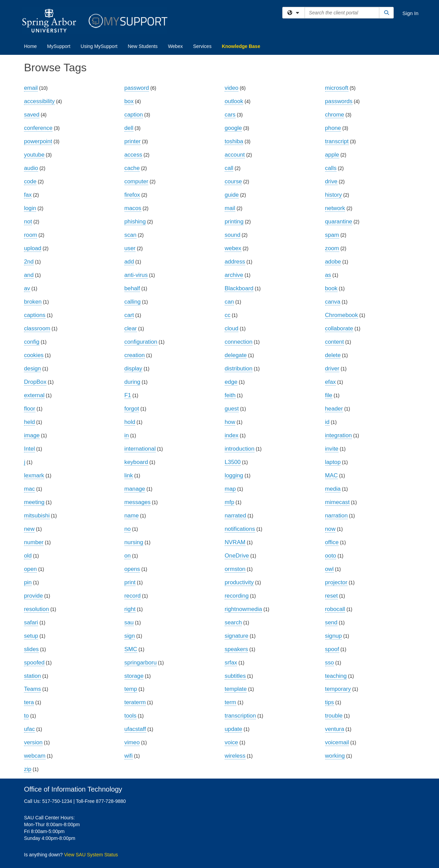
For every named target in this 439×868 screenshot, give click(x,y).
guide (232, 195)
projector (336, 582)
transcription (240, 716)
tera (29, 702)
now (330, 529)
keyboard (136, 462)
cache (132, 168)
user (130, 248)
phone (333, 128)
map (230, 489)
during (133, 382)
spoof (332, 649)
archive (234, 275)
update (233, 729)
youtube (34, 155)
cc (228, 315)
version (33, 742)
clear (131, 328)
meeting (34, 502)
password (137, 88)
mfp (229, 502)
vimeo (132, 742)
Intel (29, 449)
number (34, 542)
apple (332, 155)
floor (30, 409)
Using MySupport (99, 46)
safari (31, 622)
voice (231, 742)
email (31, 88)
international (140, 449)
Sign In (410, 13)
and (29, 275)
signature (236, 636)
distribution (239, 369)
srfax (231, 663)
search (233, 622)
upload (33, 248)
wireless (235, 756)
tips (330, 702)
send (331, 622)
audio (31, 168)
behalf (132, 288)
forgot (132, 409)
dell (129, 128)
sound (233, 235)
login (30, 208)
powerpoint (38, 141)
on (128, 556)
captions (35, 315)
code (30, 181)
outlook (234, 101)
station (32, 676)
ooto (331, 556)
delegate (236, 355)
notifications (240, 529)
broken (33, 302)
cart (129, 315)
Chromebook (342, 315)
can (229, 302)
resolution (37, 609)
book (331, 288)
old (28, 556)
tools (130, 716)
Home (30, 46)
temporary (338, 689)
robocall (335, 609)
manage (135, 489)
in (127, 435)
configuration (141, 342)
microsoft (337, 88)
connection (239, 342)
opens (132, 569)
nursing (134, 542)
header (334, 409)
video (232, 88)
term (230, 702)
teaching (336, 676)
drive (331, 181)
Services (202, 46)
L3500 (233, 462)
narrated (235, 516)
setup (31, 636)
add (129, 262)
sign (130, 636)
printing (234, 222)
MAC (331, 475)
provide (33, 596)
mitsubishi (37, 516)
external (34, 395)
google (233, 128)
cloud (232, 328)
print (130, 582)
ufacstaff (135, 729)
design (32, 369)
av (27, 288)
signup (334, 636)
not (28, 222)
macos (133, 208)
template (236, 689)
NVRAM (235, 542)
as (328, 275)
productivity (239, 582)
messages (138, 502)
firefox (132, 195)
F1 (128, 395)
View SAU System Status (91, 855)
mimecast (337, 502)
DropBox (35, 382)
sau (129, 622)
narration (336, 516)
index (232, 435)
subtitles (235, 676)
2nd (29, 262)
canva (333, 302)
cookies (34, 355)
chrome (335, 115)
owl (329, 569)
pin (28, 582)
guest (232, 409)
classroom (37, 328)
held (29, 422)
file (329, 395)
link (129, 475)
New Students (143, 46)
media (333, 489)
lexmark (34, 475)
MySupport (59, 46)
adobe (333, 262)
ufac (29, 729)
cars (230, 115)
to (26, 716)
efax (331, 382)
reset (331, 596)
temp (131, 689)
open (30, 569)
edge (231, 382)
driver (332, 369)
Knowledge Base (241, 46)
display (133, 369)
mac (29, 489)
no (128, 529)
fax (28, 195)
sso (330, 663)
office (332, 542)
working (335, 756)
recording (237, 596)
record (133, 596)
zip (28, 769)
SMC (131, 649)
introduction (240, 449)
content (335, 342)
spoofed (34, 663)
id (327, 422)
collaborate (339, 328)
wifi (129, 756)
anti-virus (136, 275)
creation (135, 355)
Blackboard (239, 288)
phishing (135, 222)
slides (31, 649)
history (334, 195)
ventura (335, 729)
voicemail (337, 742)
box (129, 101)
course (233, 181)
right (130, 609)
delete (333, 355)
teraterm (135, 702)
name (132, 516)
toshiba (234, 141)
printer (133, 141)
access (133, 155)
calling (133, 302)
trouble (334, 716)
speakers (236, 649)
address (235, 262)
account (235, 155)
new (29, 529)
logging (234, 475)
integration (339, 435)
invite (332, 449)
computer (137, 181)
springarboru (141, 663)
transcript (337, 141)
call (229, 168)
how (230, 422)
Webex (175, 46)
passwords (339, 101)
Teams (32, 689)
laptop (333, 462)
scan (130, 235)
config (32, 342)
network (335, 208)
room (31, 235)
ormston (235, 569)
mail (230, 208)
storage (134, 676)
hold (130, 422)
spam (332, 235)
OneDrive (237, 556)
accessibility (39, 101)
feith (230, 395)
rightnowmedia (243, 609)
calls (331, 168)
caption (134, 115)
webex (233, 248)
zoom (332, 248)
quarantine (339, 222)
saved (32, 115)
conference (38, 128)
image (32, 435)
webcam (35, 756)
